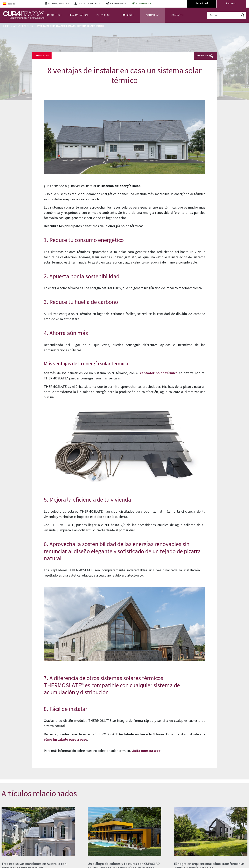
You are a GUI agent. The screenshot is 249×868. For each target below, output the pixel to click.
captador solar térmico (159, 373)
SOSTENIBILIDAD (144, 3)
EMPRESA (127, 15)
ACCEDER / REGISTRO (58, 3)
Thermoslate (42, 55)
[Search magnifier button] (243, 15)
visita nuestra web (146, 751)
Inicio (6, 26)
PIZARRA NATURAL (79, 15)
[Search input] (224, 15)
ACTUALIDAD (153, 15)
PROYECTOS (103, 15)
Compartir (204, 56)
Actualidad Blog (23, 26)
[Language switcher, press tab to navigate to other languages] (21, 4)
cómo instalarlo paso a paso (65, 739)
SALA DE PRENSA (118, 3)
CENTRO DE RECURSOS (89, 3)
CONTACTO (177, 15)
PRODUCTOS (53, 15)
